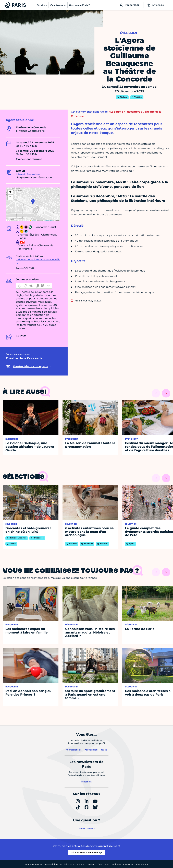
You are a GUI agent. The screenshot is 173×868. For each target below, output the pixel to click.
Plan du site (142, 864)
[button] (33, 202)
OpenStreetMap (48, 220)
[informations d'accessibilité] (34, 286)
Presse (91, 864)
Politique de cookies (122, 864)
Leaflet (33, 220)
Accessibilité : (65, 864)
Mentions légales (33, 864)
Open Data (103, 864)
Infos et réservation (28, 174)
